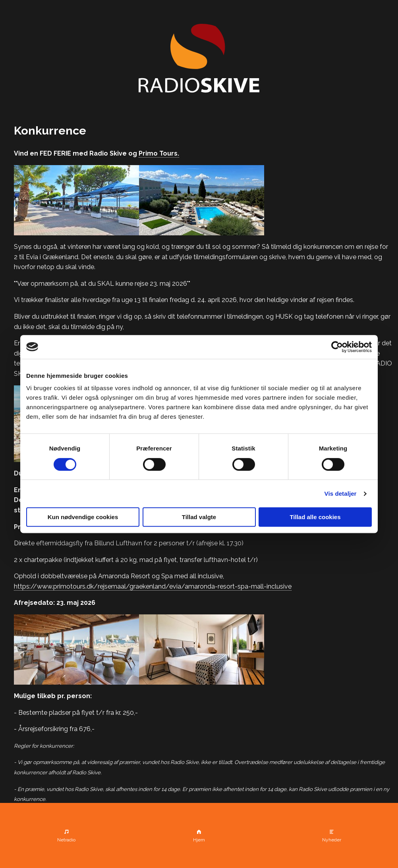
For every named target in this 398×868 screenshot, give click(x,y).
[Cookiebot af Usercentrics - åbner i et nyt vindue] (337, 347)
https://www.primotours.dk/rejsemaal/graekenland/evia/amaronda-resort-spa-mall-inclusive (153, 586)
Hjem (199, 840)
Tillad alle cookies (315, 517)
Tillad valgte (199, 517)
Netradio (66, 840)
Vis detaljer (341, 494)
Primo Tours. (159, 153)
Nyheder (332, 840)
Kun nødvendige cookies (83, 517)
